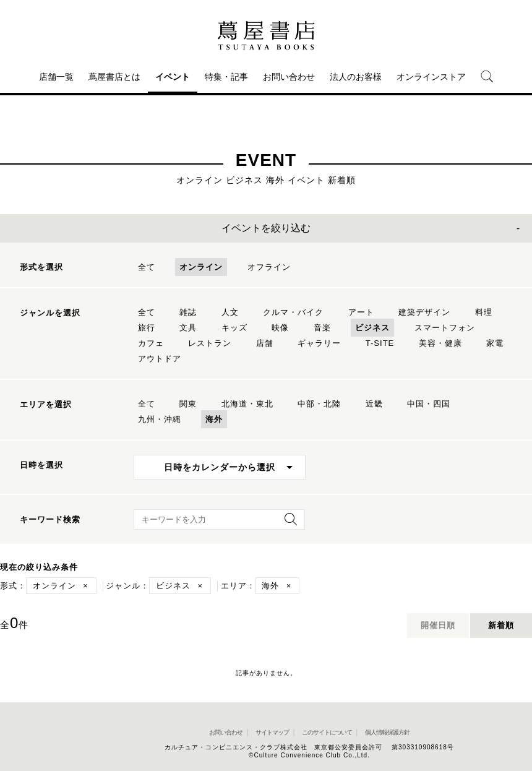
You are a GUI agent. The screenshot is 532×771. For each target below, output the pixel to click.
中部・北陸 (319, 404)
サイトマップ (272, 732)
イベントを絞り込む (266, 228)
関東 (188, 404)
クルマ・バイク (293, 312)
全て (147, 267)
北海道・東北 (247, 404)
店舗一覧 (56, 77)
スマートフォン (445, 328)
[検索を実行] (288, 523)
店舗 (265, 343)
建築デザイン (424, 312)
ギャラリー (319, 343)
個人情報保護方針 (387, 732)
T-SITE (380, 343)
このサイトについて (327, 732)
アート (361, 312)
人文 (230, 312)
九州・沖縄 (160, 419)
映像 (280, 328)
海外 (214, 419)
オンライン (201, 267)
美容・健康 (440, 343)
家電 (495, 343)
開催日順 (438, 625)
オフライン (269, 267)
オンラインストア (431, 77)
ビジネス (372, 328)
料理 (484, 312)
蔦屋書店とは (114, 77)
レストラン (210, 343)
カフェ (151, 343)
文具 (188, 328)
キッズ (234, 328)
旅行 (147, 328)
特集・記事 (226, 77)
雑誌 (188, 312)
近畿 (374, 404)
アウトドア (160, 359)
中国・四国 (429, 404)
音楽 (322, 328)
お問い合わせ (289, 77)
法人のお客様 (356, 77)
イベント (173, 77)
